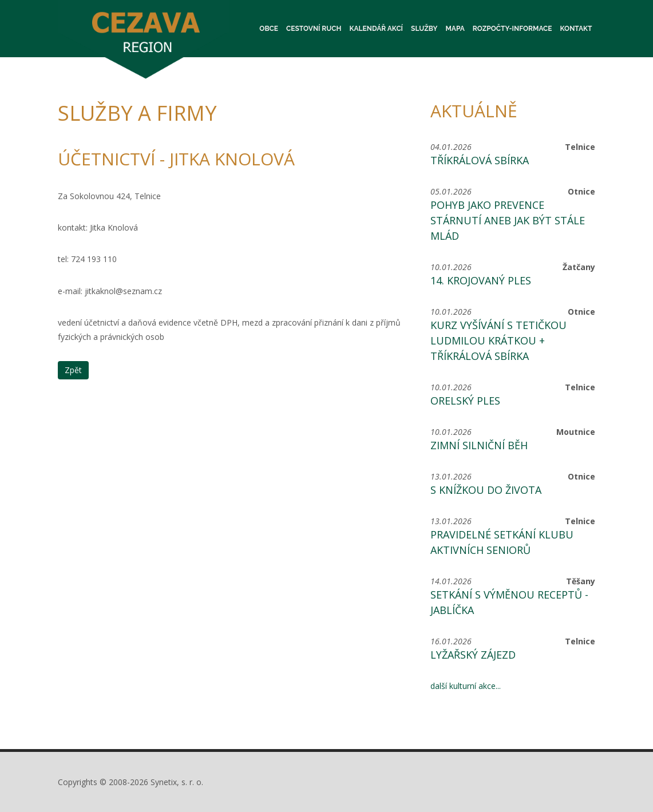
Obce (269, 29)
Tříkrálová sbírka (480, 160)
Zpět (73, 370)
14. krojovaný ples (481, 280)
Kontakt (576, 29)
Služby (424, 29)
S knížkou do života (486, 490)
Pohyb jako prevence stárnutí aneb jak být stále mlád (508, 220)
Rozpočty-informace (512, 29)
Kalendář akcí (377, 29)
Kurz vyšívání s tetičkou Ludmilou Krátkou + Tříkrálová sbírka (498, 340)
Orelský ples (465, 401)
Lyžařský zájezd (473, 655)
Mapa (455, 29)
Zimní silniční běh (479, 445)
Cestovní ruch (314, 29)
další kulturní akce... (466, 686)
